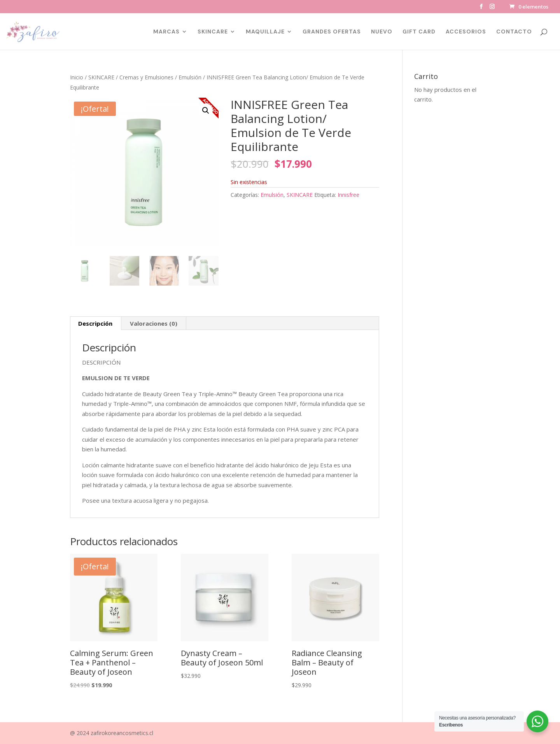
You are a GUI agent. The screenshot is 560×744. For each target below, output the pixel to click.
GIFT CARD (419, 32)
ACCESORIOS (466, 32)
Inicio (77, 77)
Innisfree (348, 195)
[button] (206, 111)
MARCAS (166, 32)
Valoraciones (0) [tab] (154, 323)
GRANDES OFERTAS (332, 32)
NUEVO (382, 32)
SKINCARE (213, 32)
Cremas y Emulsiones (146, 77)
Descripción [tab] (95, 323)
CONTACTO (514, 32)
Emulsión (190, 77)
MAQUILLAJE (265, 32)
